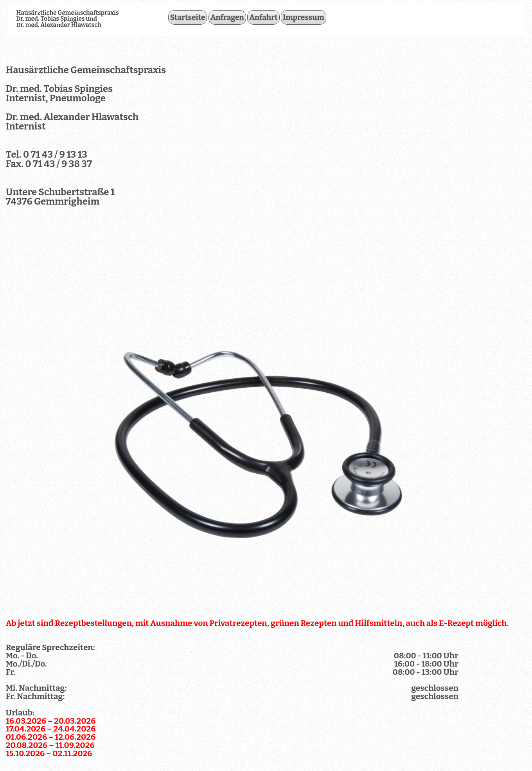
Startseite (188, 17)
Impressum (304, 17)
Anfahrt (263, 17)
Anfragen (227, 17)
